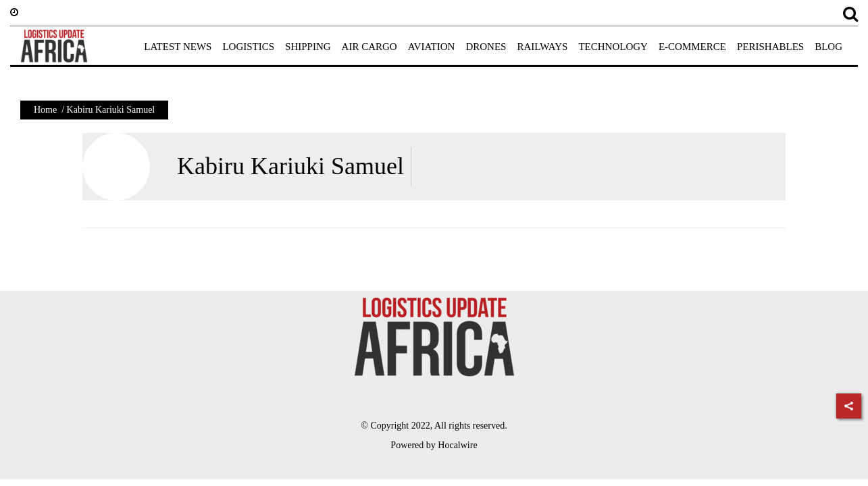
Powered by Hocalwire (434, 445)
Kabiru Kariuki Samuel (290, 166)
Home (45, 110)
